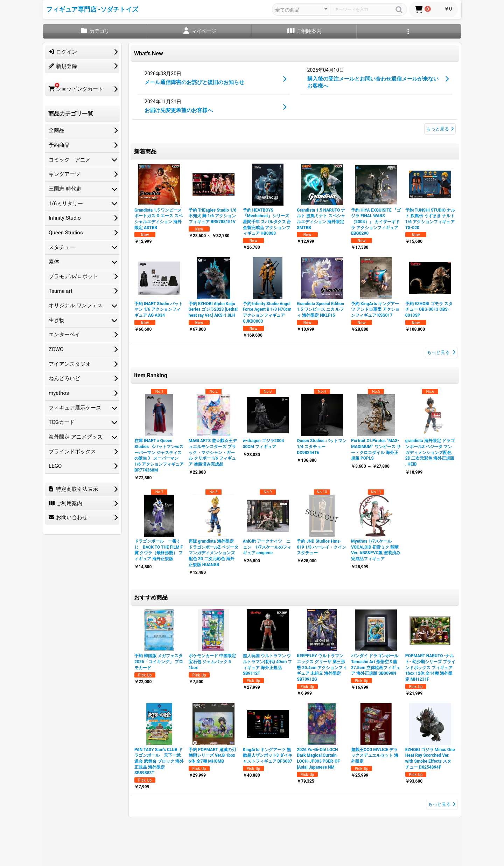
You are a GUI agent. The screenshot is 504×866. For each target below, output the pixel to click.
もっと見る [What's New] (440, 129)
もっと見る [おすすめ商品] (442, 804)
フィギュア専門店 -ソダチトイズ (92, 9)
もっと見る (441, 352)
